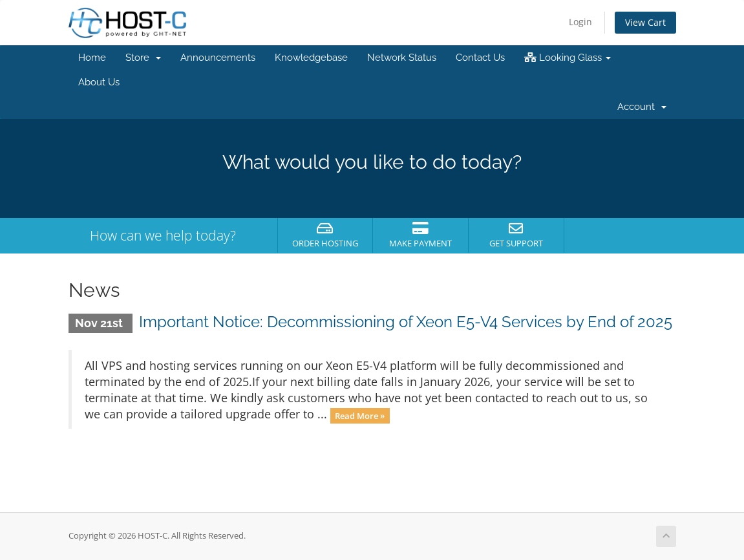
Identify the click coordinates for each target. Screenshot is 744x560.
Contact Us (480, 58)
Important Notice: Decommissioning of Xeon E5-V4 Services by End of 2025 (406, 322)
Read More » (360, 415)
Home (92, 58)
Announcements (218, 58)
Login (580, 22)
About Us (99, 82)
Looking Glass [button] (568, 58)
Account (642, 107)
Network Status (402, 58)
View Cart (645, 22)
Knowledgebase (311, 58)
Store (143, 58)
